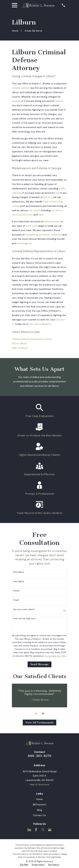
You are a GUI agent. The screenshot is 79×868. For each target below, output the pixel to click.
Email (16, 600)
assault (16, 101)
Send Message (39, 664)
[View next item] (43, 714)
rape (41, 215)
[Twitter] (43, 830)
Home (39, 799)
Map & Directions (40, 784)
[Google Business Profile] (50, 830)
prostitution (26, 215)
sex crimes (34, 210)
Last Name (19, 581)
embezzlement (52, 221)
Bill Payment (40, 805)
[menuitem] (24, 865)
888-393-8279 (39, 756)
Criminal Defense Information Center (32, 339)
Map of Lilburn (20, 348)
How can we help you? (25, 618)
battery (48, 197)
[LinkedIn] (29, 830)
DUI (57, 193)
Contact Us (39, 815)
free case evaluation (40, 324)
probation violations (50, 235)
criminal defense (21, 88)
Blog (40, 810)
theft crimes (50, 202)
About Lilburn (19, 343)
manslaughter (24, 243)
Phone (16, 591)
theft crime (32, 226)
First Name (19, 572)
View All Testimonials (40, 722)
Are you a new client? (24, 609)
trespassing (32, 235)
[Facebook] (36, 830)
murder (59, 101)
